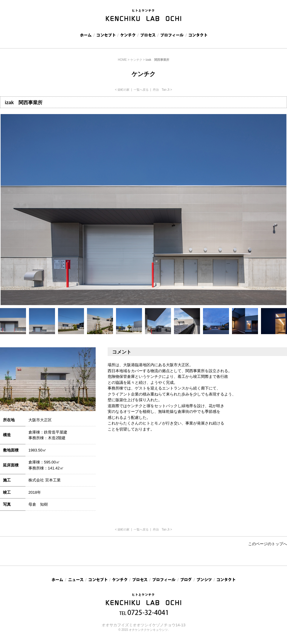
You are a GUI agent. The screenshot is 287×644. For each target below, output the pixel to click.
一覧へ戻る (141, 90)
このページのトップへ (268, 544)
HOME (122, 60)
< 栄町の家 (122, 90)
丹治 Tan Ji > (162, 90)
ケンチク (136, 60)
